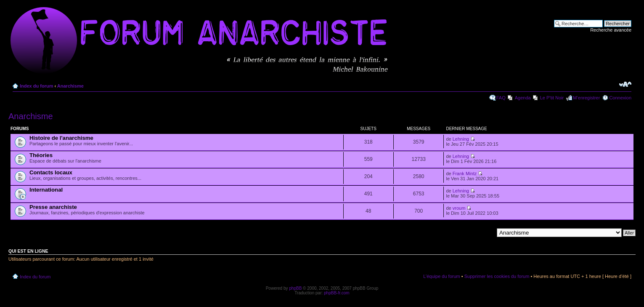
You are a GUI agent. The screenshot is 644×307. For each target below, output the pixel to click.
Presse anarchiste (53, 207)
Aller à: (486, 232)
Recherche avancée (611, 30)
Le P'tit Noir (552, 98)
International (46, 190)
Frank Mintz (465, 174)
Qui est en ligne (28, 251)
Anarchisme (70, 86)
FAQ (501, 98)
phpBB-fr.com (337, 293)
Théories (41, 155)
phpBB (295, 288)
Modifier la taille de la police (625, 84)
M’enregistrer (586, 98)
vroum (459, 208)
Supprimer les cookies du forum (497, 276)
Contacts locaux (51, 172)
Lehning (461, 139)
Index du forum (36, 86)
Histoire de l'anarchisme (61, 138)
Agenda (523, 98)
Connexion (620, 98)
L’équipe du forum (441, 276)
